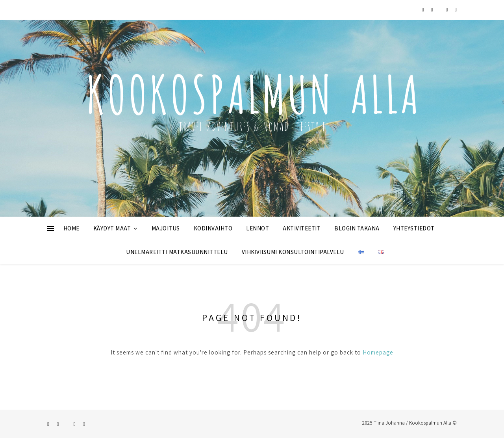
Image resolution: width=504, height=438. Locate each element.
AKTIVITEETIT (302, 228)
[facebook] (433, 10)
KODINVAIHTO (213, 228)
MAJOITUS (166, 228)
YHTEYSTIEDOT (414, 228)
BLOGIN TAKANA (357, 228)
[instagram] (424, 10)
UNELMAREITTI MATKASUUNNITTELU (177, 252)
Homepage (378, 352)
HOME (71, 228)
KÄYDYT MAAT (112, 228)
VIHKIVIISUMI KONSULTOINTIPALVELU (293, 252)
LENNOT (258, 228)
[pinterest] (448, 10)
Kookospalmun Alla (252, 90)
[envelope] (456, 10)
